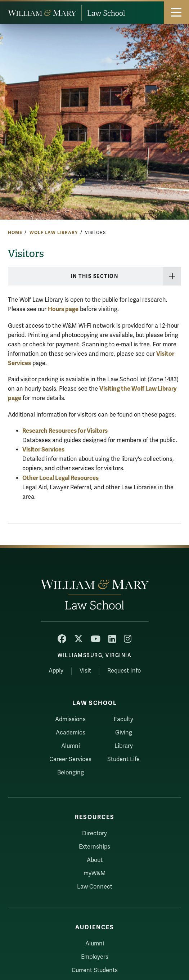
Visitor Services (43, 449)
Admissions (70, 719)
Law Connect (95, 887)
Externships (94, 847)
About (95, 860)
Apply (56, 671)
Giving (124, 733)
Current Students (95, 970)
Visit (85, 671)
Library (124, 746)
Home (15, 233)
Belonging (71, 773)
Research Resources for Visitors (65, 431)
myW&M (95, 873)
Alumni (71, 746)
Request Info (124, 671)
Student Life (123, 759)
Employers (95, 957)
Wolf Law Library (54, 233)
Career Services (70, 759)
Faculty (123, 719)
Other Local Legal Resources (60, 478)
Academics (71, 733)
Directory (94, 833)
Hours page (63, 309)
